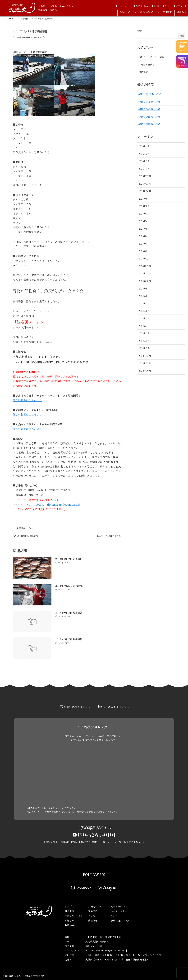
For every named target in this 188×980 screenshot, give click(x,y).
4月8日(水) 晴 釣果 (149, 109)
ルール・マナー (119, 911)
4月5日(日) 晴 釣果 (149, 124)
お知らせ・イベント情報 (151, 57)
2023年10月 (145, 371)
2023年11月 (145, 363)
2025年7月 (144, 213)
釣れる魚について (120, 906)
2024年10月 (145, 281)
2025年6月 (144, 221)
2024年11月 (145, 273)
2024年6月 (144, 311)
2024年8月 (144, 296)
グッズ (92, 916)
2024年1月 (144, 348)
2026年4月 (144, 146)
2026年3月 (144, 154)
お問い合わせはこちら (75, 707)
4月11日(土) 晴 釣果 (150, 94)
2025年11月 (145, 184)
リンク (114, 916)
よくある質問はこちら (114, 707)
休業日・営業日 (147, 64)
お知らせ (69, 920)
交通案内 (93, 911)
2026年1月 (144, 169)
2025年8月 (144, 206)
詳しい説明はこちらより (27, 400)
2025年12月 (145, 176)
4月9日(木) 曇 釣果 (149, 102)
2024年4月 (144, 326)
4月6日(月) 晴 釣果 (149, 116)
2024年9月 (144, 288)
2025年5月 (144, 229)
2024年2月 (144, 341)
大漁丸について (96, 906)
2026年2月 (144, 161)
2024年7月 (144, 303)
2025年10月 (145, 191)
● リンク (166, 6)
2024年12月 (145, 266)
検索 (140, 31)
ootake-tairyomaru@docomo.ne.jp (58, 505)
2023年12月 (145, 356)
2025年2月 (144, 251)
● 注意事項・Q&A (141, 6)
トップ (68, 906)
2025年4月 (144, 236)
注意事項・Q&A (73, 916)
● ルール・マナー (123, 6)
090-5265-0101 (96, 835)
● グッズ (155, 6)
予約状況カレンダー (121, 920)
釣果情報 (38, 37)
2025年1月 (144, 258)
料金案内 (69, 911)
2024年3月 (144, 333)
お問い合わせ (72, 925)
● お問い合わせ (180, 6)
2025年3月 (144, 243)
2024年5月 (144, 318)
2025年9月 (144, 199)
